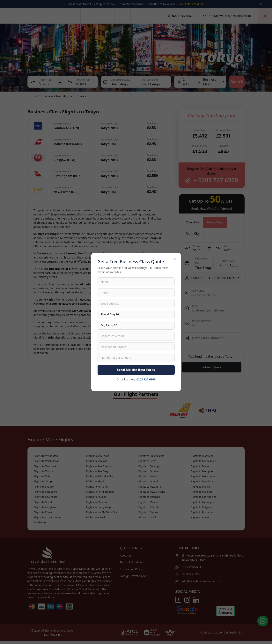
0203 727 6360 (146, 379)
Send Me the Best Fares (136, 370)
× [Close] (175, 259)
